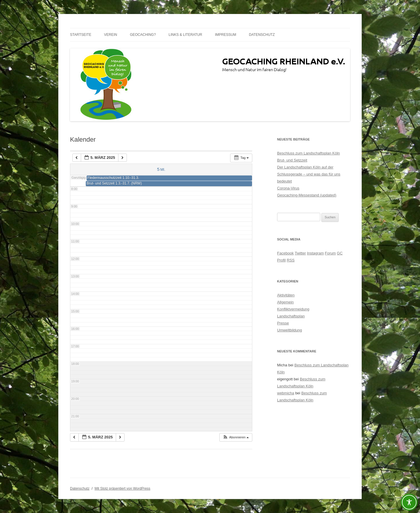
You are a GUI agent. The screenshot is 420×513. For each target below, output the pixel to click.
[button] (236, 437)
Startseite (81, 35)
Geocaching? (143, 35)
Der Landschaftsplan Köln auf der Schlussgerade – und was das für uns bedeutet (309, 174)
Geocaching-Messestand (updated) (307, 195)
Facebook (285, 253)
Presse (283, 323)
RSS (291, 260)
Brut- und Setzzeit (292, 160)
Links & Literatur (185, 35)
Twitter (300, 253)
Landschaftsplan (291, 316)
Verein (111, 35)
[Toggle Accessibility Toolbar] (409, 502)
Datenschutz (262, 35)
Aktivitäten (286, 295)
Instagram (315, 253)
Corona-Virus (288, 188)
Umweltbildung (289, 330)
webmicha (286, 393)
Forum (330, 253)
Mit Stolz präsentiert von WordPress (122, 489)
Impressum (226, 35)
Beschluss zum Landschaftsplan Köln (308, 153)
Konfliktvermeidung (293, 309)
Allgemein (285, 302)
